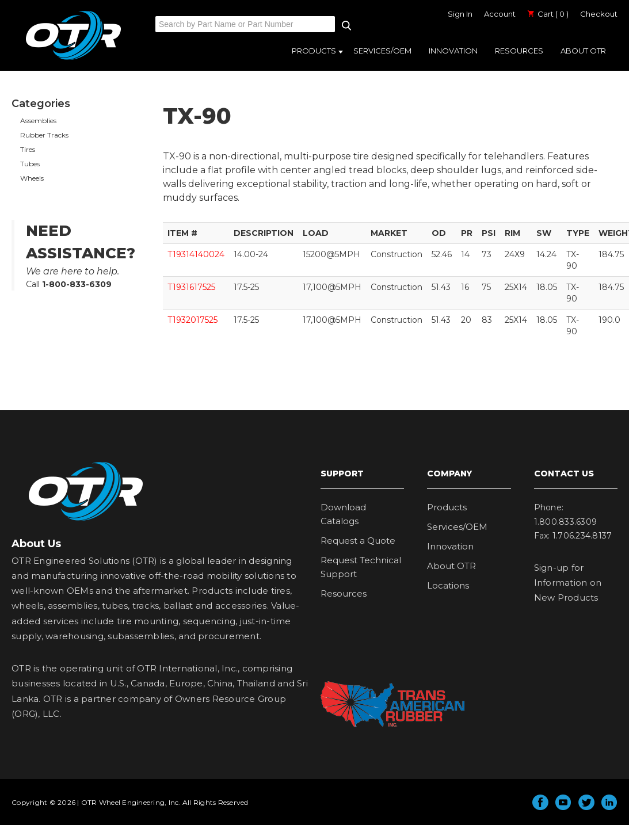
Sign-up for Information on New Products (568, 583)
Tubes (30, 164)
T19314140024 (196, 254)
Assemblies (38, 121)
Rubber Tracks (44, 135)
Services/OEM (382, 51)
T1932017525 (192, 320)
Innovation (453, 51)
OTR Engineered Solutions (73, 59)
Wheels (32, 178)
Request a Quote (358, 541)
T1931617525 (191, 287)
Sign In (460, 14)
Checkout (599, 14)
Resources (519, 51)
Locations (448, 585)
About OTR (583, 51)
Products (314, 51)
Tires (28, 149)
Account (500, 14)
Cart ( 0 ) (548, 14)
